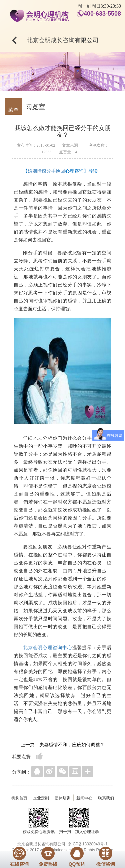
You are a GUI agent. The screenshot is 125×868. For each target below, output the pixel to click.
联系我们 (106, 798)
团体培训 (63, 798)
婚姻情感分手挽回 (46, 171)
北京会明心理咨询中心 (48, 648)
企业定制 (41, 798)
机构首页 (19, 798)
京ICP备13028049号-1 (88, 844)
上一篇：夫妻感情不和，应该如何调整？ (63, 745)
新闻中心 (84, 798)
